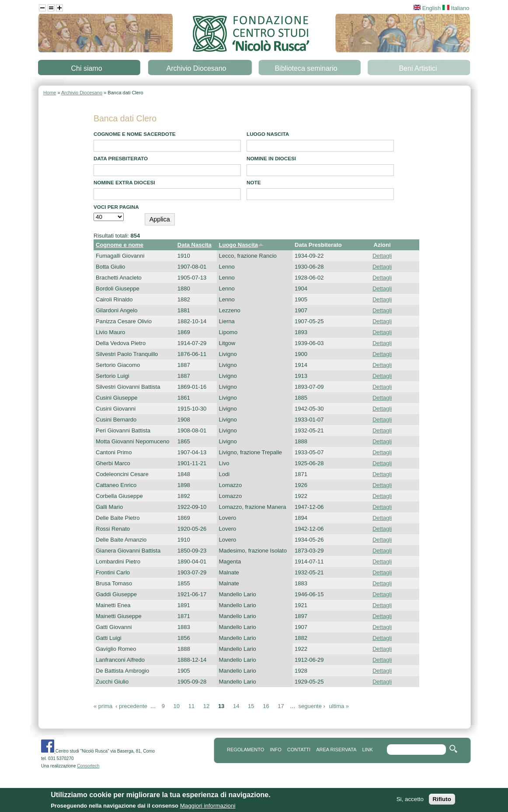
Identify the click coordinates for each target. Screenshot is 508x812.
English (427, 8)
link (367, 750)
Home (50, 93)
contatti (299, 750)
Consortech (88, 766)
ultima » (339, 706)
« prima (103, 706)
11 (191, 706)
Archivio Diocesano (197, 68)
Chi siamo (86, 68)
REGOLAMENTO (245, 750)
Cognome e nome (120, 245)
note (254, 182)
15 (251, 706)
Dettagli (382, 256)
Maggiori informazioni (208, 807)
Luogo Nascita (268, 134)
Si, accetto (410, 801)
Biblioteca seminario (306, 68)
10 (177, 706)
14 (236, 706)
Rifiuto (442, 801)
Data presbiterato (121, 158)
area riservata (336, 750)
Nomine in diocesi (271, 158)
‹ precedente (131, 706)
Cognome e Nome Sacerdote (135, 134)
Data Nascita (195, 245)
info (275, 750)
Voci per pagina (116, 207)
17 (281, 706)
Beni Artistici (418, 68)
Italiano (456, 8)
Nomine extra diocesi (124, 182)
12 (206, 706)
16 (266, 706)
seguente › (311, 706)
